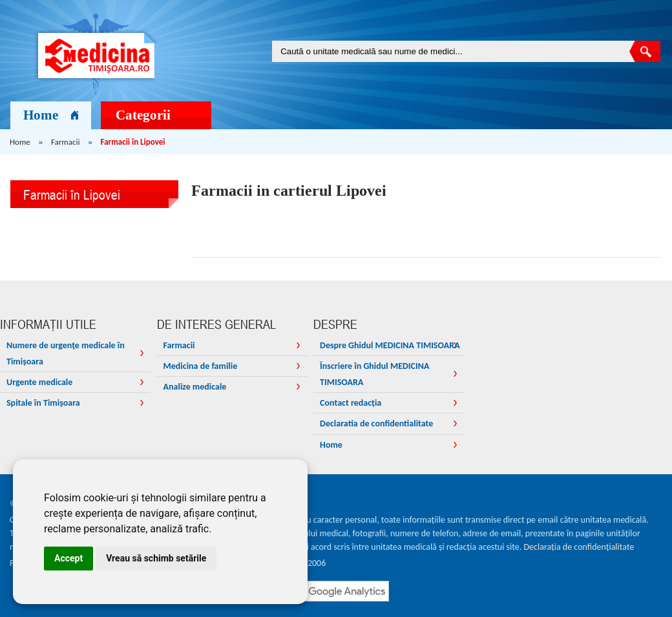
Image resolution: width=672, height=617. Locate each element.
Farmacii (65, 142)
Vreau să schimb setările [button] (156, 558)
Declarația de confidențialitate (579, 547)
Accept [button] (68, 558)
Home (51, 115)
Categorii (158, 115)
